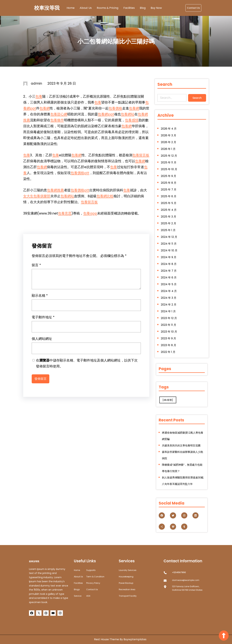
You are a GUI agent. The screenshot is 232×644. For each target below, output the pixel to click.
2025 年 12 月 (170, 162)
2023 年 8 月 (170, 336)
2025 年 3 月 (170, 218)
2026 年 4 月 (170, 137)
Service (78, 596)
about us (78, 577)
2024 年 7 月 (170, 268)
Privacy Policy (93, 583)
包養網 (45, 108)
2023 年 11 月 (170, 318)
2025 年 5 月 (170, 206)
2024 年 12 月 (170, 237)
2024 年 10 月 (170, 249)
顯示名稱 (40, 297)
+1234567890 (179, 572)
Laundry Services (128, 570)
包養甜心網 (59, 114)
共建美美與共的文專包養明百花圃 (182, 449)
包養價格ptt (80, 173)
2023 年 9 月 (170, 330)
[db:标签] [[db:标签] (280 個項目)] (175, 397)
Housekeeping (126, 577)
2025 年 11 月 (170, 168)
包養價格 (115, 108)
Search (196, 97)
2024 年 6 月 (170, 274)
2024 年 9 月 (170, 255)
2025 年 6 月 (170, 199)
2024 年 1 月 (169, 305)
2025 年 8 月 (170, 187)
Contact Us (193, 8)
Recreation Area (127, 589)
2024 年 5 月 (170, 280)
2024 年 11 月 (170, 243)
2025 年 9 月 (170, 181)
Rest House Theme (107, 639)
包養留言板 (141, 155)
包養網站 (128, 114)
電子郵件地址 (43, 319)
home (77, 570)
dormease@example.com (186, 580)
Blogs (77, 589)
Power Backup (126, 583)
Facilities (78, 583)
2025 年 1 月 (169, 230)
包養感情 (132, 120)
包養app (90, 213)
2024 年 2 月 (170, 299)
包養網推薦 (55, 190)
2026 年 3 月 (170, 143)
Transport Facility (128, 596)
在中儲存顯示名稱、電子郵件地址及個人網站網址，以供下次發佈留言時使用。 (87, 365)
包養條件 (57, 120)
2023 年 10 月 (170, 324)
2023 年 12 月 (170, 311)
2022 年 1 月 (169, 342)
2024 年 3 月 (170, 293)
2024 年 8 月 (170, 262)
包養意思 (65, 213)
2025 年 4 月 (170, 212)
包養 (39, 96)
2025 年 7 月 (170, 193)
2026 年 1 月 (169, 156)
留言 (36, 267)
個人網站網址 (42, 340)
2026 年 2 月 (170, 149)
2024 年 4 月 (170, 286)
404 (88, 596)
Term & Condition (95, 577)
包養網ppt (106, 114)
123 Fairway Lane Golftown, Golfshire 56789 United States (187, 588)
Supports (91, 570)
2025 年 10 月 (170, 174)
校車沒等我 (47, 8)
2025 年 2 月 (170, 224)
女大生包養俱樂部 (37, 196)
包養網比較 (105, 196)
